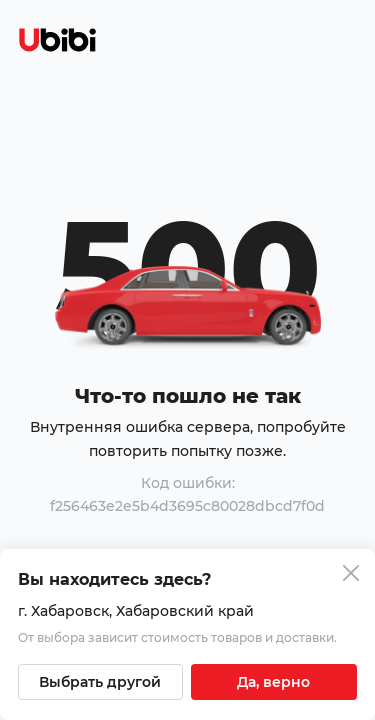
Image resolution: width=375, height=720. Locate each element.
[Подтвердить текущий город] (274, 682)
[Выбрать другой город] (100, 682)
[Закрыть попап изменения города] (351, 575)
